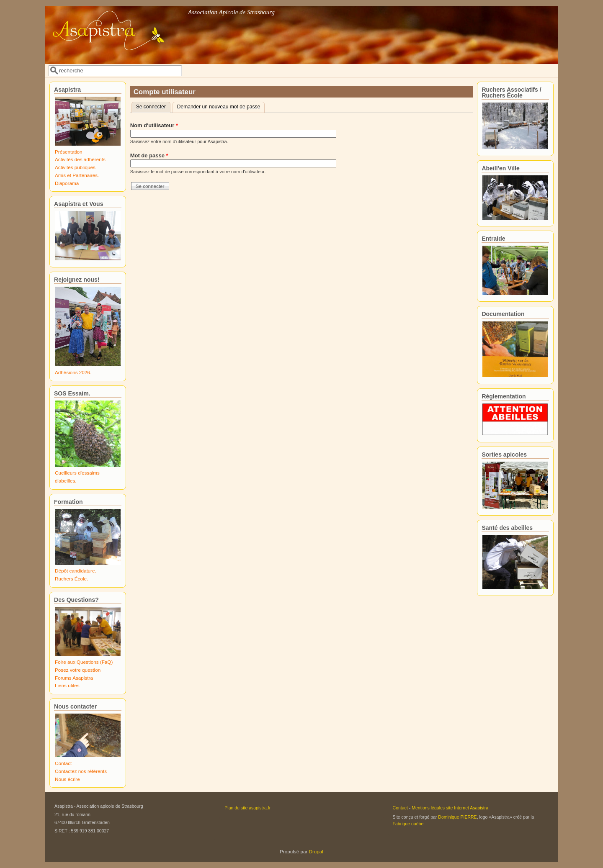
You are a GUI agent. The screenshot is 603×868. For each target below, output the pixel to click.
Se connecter (153, 106)
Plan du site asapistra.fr (247, 808)
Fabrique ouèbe (408, 824)
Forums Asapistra (74, 678)
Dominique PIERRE (457, 817)
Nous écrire (67, 779)
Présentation (69, 152)
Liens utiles (67, 685)
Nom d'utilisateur (154, 125)
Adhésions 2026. (73, 372)
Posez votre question (78, 670)
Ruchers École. (71, 579)
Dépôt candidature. (76, 571)
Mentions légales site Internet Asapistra (450, 808)
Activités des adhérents (80, 159)
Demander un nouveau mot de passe (219, 107)
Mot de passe (149, 155)
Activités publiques (75, 167)
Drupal (316, 851)
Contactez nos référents (81, 771)
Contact (63, 763)
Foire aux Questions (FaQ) (84, 662)
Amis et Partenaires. (77, 175)
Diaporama (67, 183)
